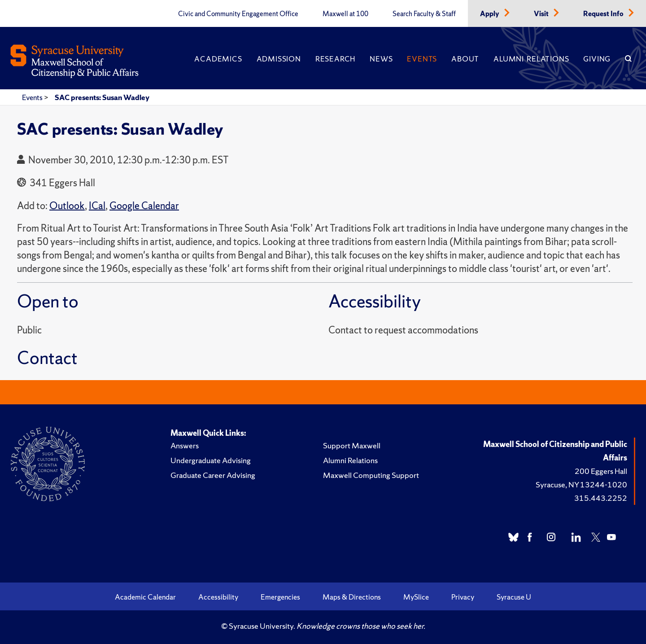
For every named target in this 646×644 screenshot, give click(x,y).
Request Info (604, 14)
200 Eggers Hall (601, 471)
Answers (185, 445)
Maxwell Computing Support (371, 475)
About (465, 59)
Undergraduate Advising (211, 460)
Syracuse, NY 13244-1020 (581, 484)
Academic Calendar (145, 597)
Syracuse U (514, 597)
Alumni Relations (531, 59)
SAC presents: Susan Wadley (102, 97)
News (381, 59)
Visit (542, 14)
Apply (490, 14)
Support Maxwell (352, 445)
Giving (597, 59)
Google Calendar (144, 206)
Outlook (67, 206)
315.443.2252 (601, 498)
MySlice (416, 597)
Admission (279, 59)
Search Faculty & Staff (424, 14)
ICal (97, 206)
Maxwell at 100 (345, 14)
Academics (218, 59)
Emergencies (280, 597)
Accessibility (218, 597)
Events (422, 59)
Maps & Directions (352, 597)
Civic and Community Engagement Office (238, 14)
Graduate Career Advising (213, 475)
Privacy (463, 597)
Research (335, 59)
